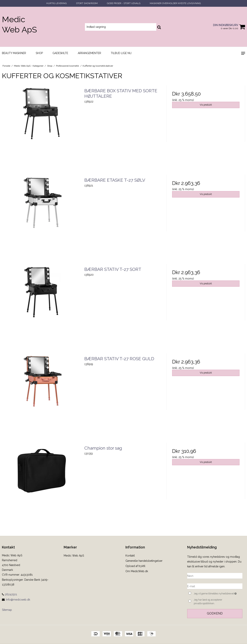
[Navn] (215, 576)
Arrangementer (89, 53)
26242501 (9, 594)
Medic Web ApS (19, 25)
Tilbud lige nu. (121, 53)
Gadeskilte (60, 53)
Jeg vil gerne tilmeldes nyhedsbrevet (218, 593)
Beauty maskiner (14, 53)
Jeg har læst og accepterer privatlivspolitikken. (208, 601)
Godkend (215, 613)
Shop (39, 53)
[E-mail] (215, 586)
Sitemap (7, 610)
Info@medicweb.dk (18, 600)
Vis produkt (206, 105)
